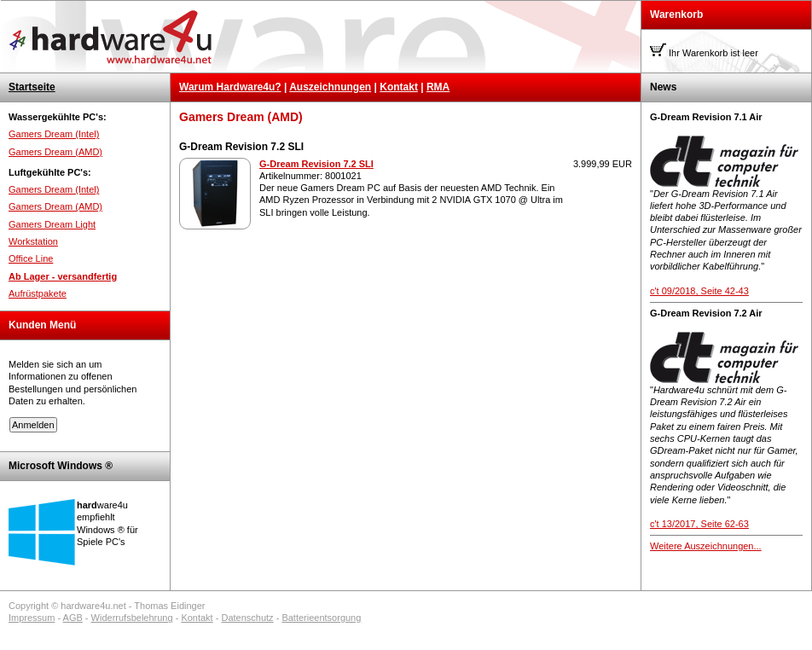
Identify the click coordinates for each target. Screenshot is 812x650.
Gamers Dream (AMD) (55, 152)
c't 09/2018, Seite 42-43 (699, 291)
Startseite (32, 87)
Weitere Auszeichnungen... (706, 546)
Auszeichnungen (330, 87)
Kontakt (399, 87)
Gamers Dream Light (52, 224)
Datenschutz (247, 618)
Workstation (33, 241)
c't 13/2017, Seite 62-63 (699, 524)
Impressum (32, 618)
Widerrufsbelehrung (132, 618)
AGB (73, 618)
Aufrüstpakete (38, 293)
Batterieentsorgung (321, 618)
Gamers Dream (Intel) (54, 134)
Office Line (31, 258)
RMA (438, 87)
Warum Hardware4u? (230, 87)
